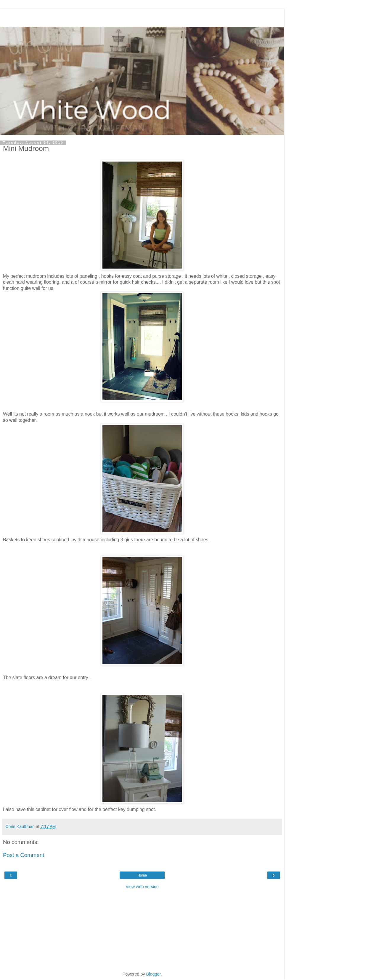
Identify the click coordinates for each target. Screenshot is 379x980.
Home (142, 875)
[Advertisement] (142, 16)
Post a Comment (24, 855)
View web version (142, 887)
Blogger (154, 974)
